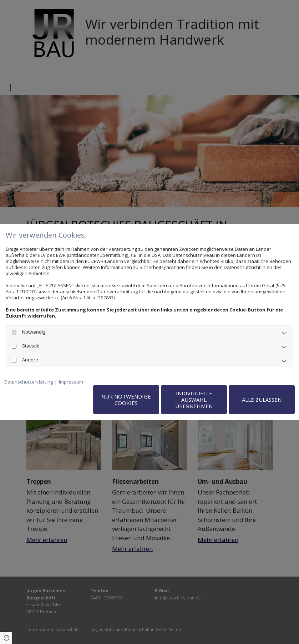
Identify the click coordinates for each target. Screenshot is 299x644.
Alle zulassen (262, 400)
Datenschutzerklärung (29, 382)
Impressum (71, 382)
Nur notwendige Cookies (126, 400)
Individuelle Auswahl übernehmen (194, 400)
